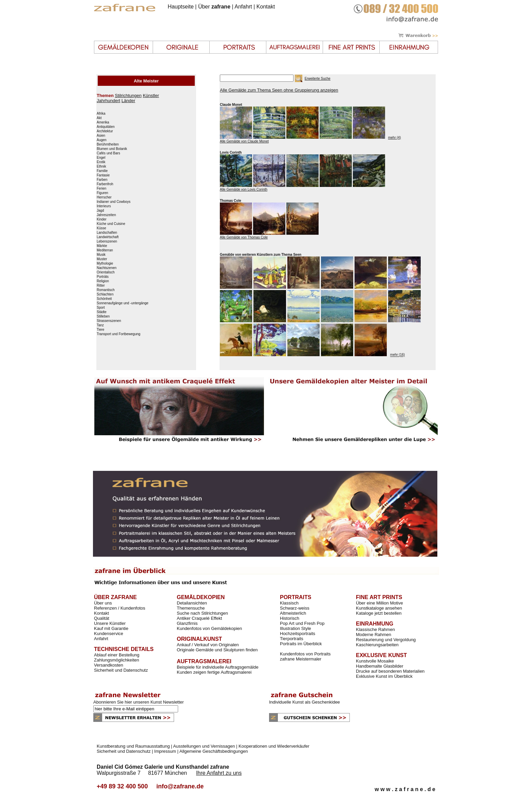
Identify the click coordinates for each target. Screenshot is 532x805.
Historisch (290, 618)
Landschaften (107, 233)
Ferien (101, 189)
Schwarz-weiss (295, 608)
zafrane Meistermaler (301, 659)
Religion (103, 281)
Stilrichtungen (128, 95)
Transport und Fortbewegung (119, 334)
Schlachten (105, 294)
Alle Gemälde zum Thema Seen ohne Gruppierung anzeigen (279, 90)
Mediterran (105, 250)
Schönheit (104, 299)
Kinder (102, 219)
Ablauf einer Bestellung (117, 655)
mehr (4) (395, 138)
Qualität (102, 618)
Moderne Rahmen (374, 635)
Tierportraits (292, 639)
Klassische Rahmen (375, 629)
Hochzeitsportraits (298, 634)
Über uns (103, 603)
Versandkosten (109, 665)
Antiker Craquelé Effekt (199, 618)
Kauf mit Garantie (111, 628)
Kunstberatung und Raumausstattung (133, 746)
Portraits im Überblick (301, 644)
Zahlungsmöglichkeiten (117, 660)
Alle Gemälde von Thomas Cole (244, 237)
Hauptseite (181, 7)
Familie (102, 171)
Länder (128, 101)
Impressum (165, 751)
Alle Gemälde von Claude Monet (244, 141)
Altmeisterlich (293, 613)
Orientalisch (106, 272)
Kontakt (266, 7)
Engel (101, 158)
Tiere (100, 330)
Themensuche (191, 608)
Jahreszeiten (106, 215)
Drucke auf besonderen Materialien (390, 671)
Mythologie (105, 264)
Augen (102, 140)
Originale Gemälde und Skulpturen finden (217, 650)
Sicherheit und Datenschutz (121, 670)
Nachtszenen (107, 268)
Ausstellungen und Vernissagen (204, 746)
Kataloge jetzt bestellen (379, 613)
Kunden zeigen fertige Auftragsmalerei (214, 672)
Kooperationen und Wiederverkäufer (274, 746)
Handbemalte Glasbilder (379, 666)
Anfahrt (243, 7)
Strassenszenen (109, 321)
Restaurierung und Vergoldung (386, 640)
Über (214, 7)
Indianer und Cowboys (114, 202)
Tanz (100, 325)
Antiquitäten (106, 127)
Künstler (151, 95)
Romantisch (106, 290)
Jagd (100, 211)
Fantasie (103, 175)
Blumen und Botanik (112, 149)
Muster (102, 259)
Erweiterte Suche (318, 79)
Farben (102, 180)
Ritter (101, 286)
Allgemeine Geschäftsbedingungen (214, 751)
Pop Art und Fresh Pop (302, 623)
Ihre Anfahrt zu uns (219, 773)
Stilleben (103, 317)
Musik (101, 255)
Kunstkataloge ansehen (379, 608)
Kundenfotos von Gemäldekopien (209, 628)
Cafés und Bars (108, 153)
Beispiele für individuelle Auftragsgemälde (218, 667)
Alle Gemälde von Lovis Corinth (244, 189)
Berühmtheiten (108, 145)
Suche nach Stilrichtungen (202, 613)
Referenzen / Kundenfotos (120, 608)
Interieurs (104, 206)
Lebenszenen (107, 242)
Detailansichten (192, 603)
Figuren (102, 193)
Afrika (101, 114)
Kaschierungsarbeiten (377, 645)
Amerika (103, 122)
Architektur (105, 131)
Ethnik (101, 167)
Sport (101, 308)
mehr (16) (397, 355)
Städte (102, 312)
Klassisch (289, 603)
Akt (99, 118)
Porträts (103, 277)
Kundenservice (109, 634)
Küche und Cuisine (111, 224)
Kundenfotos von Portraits (305, 654)
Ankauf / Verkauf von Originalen (208, 645)
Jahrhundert (108, 101)
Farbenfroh (105, 184)
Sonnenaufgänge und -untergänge (122, 303)
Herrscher (104, 197)
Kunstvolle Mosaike (375, 661)
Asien (101, 136)
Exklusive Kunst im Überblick (384, 676)
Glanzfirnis (187, 623)
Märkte (102, 246)
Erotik (101, 162)
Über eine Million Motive (379, 603)
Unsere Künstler (110, 623)
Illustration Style (296, 628)
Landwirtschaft (108, 237)
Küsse (101, 228)
